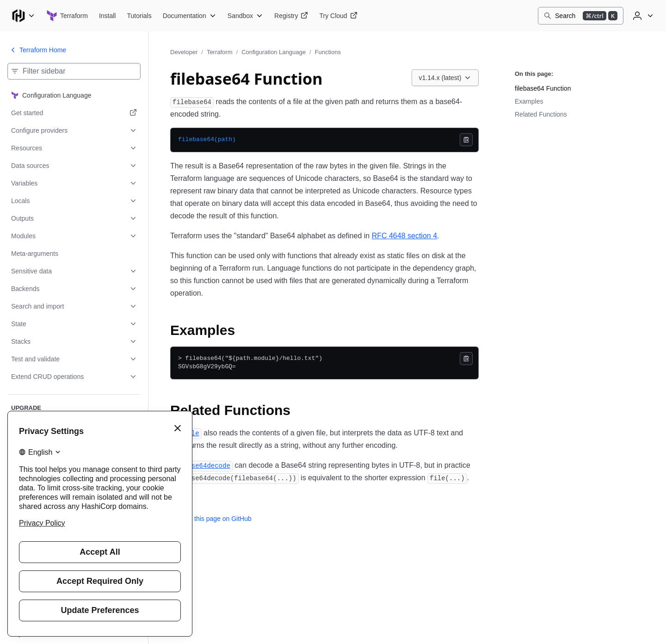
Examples (529, 101)
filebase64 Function (543, 88)
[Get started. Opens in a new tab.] (74, 113)
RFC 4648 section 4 (404, 236)
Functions (328, 52)
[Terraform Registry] (291, 16)
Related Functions (541, 114)
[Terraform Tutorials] (139, 16)
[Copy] (466, 140)
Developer (184, 52)
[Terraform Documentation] (190, 16)
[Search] (581, 16)
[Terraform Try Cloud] (338, 16)
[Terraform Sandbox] (245, 16)
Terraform (220, 52)
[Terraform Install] (108, 16)
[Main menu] (23, 16)
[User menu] (642, 16)
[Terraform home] (67, 16)
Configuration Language (274, 52)
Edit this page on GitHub (211, 519)
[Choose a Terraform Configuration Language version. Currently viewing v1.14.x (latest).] (445, 78)
